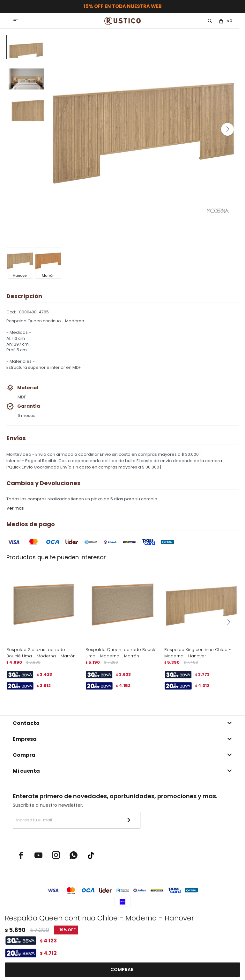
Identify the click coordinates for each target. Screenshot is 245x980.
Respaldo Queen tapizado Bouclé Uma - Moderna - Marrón (121, 653)
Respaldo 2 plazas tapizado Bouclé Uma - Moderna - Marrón (41, 653)
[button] (227, 129)
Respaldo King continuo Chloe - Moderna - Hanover (198, 653)
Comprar (122, 970)
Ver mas (15, 508)
